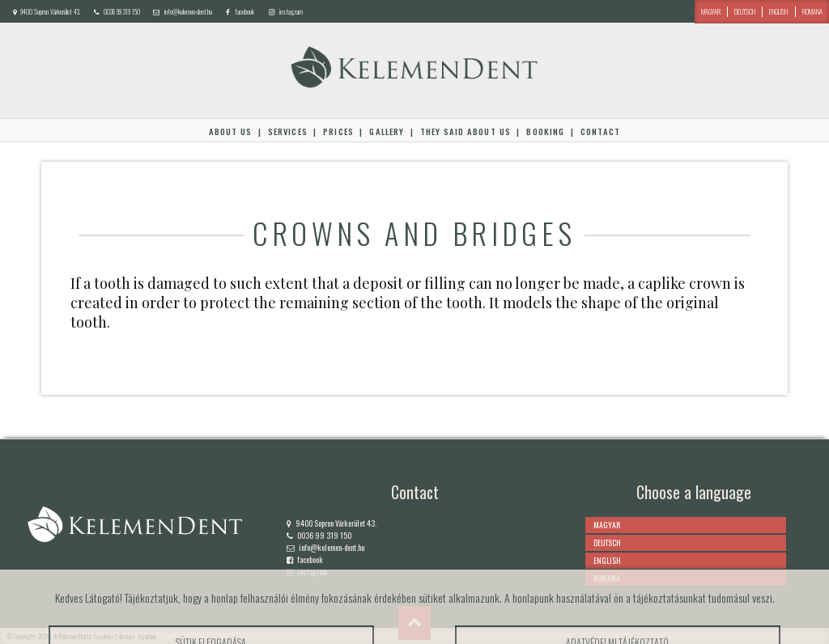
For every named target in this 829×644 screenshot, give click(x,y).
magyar (711, 11)
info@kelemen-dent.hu (188, 11)
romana (812, 11)
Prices (338, 131)
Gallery (386, 131)
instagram (291, 11)
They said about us (466, 131)
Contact (600, 131)
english (778, 11)
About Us (231, 131)
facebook (244, 11)
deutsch (745, 11)
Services (288, 131)
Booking (545, 131)
